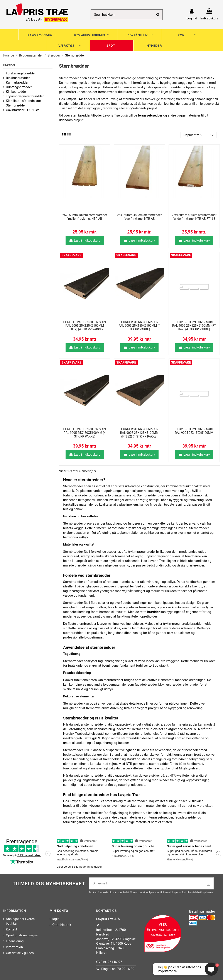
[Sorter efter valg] (193, 135)
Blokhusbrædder (18, 78)
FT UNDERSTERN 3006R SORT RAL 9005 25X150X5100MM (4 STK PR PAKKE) (139, 326)
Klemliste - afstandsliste (23, 101)
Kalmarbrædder (17, 82)
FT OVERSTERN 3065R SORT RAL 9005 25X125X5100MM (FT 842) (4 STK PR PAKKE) (194, 326)
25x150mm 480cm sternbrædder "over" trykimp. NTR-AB (139, 217)
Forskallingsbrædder (21, 73)
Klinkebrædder (16, 92)
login (56, 919)
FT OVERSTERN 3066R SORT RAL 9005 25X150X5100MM (194, 431)
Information (14, 947)
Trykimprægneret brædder (25, 96)
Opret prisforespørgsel (22, 935)
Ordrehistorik (62, 925)
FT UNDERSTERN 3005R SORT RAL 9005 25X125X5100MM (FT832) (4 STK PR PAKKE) (139, 433)
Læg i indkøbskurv (85, 240)
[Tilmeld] (209, 884)
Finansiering (15, 941)
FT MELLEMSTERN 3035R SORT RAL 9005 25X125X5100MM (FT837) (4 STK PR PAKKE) (85, 326)
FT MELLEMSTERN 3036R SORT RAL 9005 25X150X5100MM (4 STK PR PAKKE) (85, 433)
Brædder (9, 65)
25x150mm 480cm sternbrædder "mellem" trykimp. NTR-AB (85, 217)
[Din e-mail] (146, 883)
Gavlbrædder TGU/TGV (22, 110)
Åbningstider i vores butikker (20, 921)
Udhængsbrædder (19, 87)
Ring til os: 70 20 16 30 (118, 969)
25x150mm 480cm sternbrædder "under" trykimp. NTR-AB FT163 (194, 217)
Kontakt (12, 929)
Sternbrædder (16, 105)
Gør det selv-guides (20, 953)
